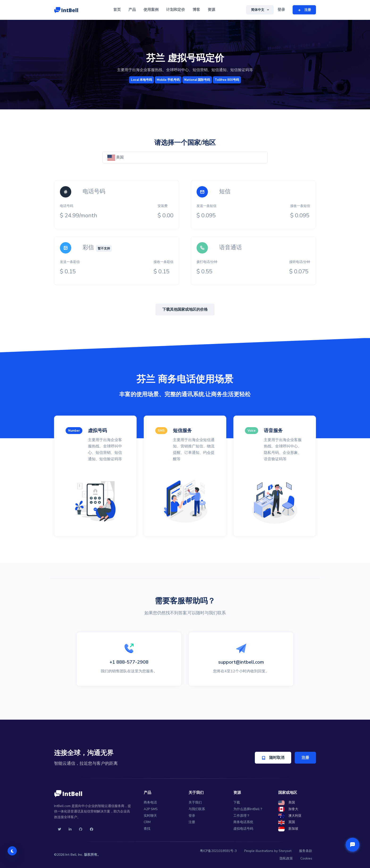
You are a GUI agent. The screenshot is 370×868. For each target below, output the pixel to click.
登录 (281, 10)
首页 (117, 10)
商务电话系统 (243, 822)
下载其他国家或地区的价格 (185, 309)
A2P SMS (151, 809)
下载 (237, 802)
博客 (196, 10)
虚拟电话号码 (243, 829)
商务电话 (150, 802)
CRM (147, 822)
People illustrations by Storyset (268, 851)
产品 (132, 10)
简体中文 (258, 10)
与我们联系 (197, 809)
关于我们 (195, 802)
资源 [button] (211, 10)
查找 (147, 829)
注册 (305, 758)
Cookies (306, 858)
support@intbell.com (241, 662)
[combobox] (185, 157)
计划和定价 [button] (176, 10)
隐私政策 (286, 858)
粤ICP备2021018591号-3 (218, 851)
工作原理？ (242, 816)
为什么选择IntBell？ (248, 809)
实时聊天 (150, 816)
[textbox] (185, 157)
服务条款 (306, 851)
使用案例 (151, 10)
